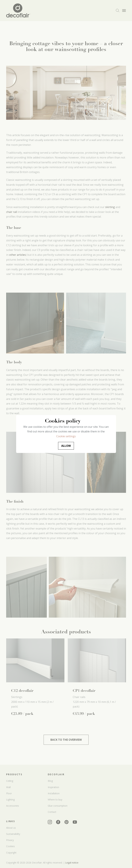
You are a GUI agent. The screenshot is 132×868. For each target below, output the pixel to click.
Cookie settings (66, 436)
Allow (66, 446)
